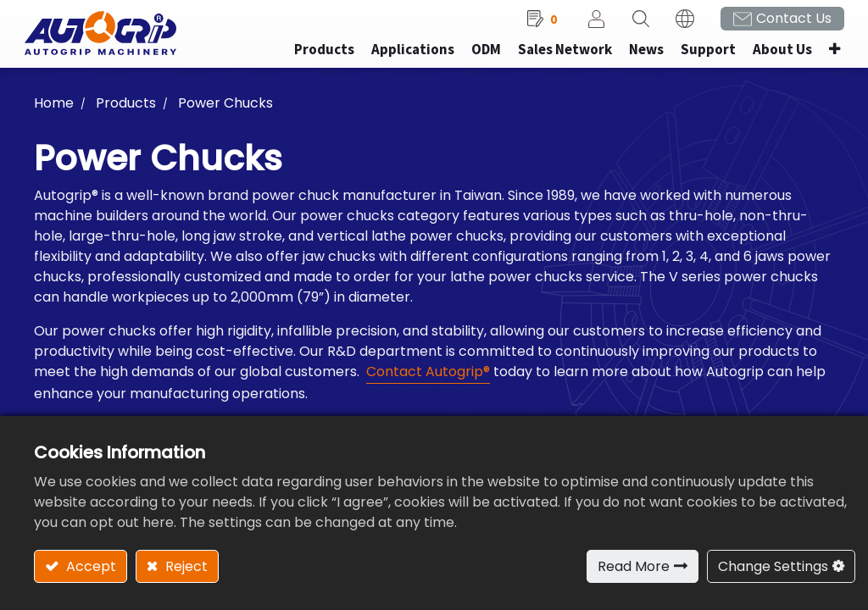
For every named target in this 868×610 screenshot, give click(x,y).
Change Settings (773, 566)
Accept (89, 566)
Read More (634, 566)
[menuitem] (403, 58)
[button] (824, 58)
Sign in (587, 26)
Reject (185, 566)
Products (126, 111)
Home (54, 111)
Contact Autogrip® (428, 379)
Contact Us (784, 26)
